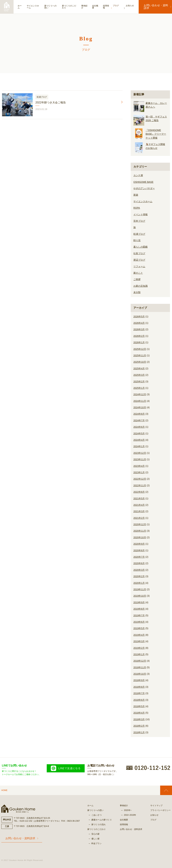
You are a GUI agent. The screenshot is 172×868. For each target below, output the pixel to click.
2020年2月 (139, 576)
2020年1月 (139, 583)
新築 (136, 195)
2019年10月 (140, 596)
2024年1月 (139, 446)
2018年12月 (140, 661)
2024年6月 (139, 427)
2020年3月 (139, 570)
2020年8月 (139, 550)
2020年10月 (140, 537)
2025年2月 (139, 382)
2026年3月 (139, 329)
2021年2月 (139, 518)
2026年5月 (139, 317)
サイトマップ (156, 806)
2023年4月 (139, 466)
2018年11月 (140, 667)
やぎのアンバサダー (144, 188)
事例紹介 (87, 7)
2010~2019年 (130, 815)
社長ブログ (139, 253)
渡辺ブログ (139, 260)
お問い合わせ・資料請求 (155, 7)
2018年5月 (139, 706)
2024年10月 (140, 407)
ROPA (137, 208)
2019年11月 (140, 589)
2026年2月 (139, 336)
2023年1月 (139, 472)
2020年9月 (139, 544)
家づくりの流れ (99, 824)
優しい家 (95, 839)
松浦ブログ (139, 234)
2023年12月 (140, 453)
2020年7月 (139, 557)
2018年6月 (139, 700)
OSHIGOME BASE (143, 182)
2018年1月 (139, 732)
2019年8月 (139, 609)
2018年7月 (139, 693)
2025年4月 (139, 368)
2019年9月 (139, 602)
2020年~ (128, 810)
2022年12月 (140, 479)
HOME (4, 790)
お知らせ (154, 815)
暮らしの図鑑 (141, 247)
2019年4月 (139, 635)
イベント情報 (141, 214)
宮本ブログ (139, 221)
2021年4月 (139, 505)
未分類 (137, 292)
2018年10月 (140, 674)
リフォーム (139, 266)
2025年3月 (139, 375)
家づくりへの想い (53, 7)
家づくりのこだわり (71, 7)
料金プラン (96, 843)
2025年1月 (139, 388)
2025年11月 (140, 355)
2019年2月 (139, 648)
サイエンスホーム (34, 7)
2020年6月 (139, 563)
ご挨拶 (137, 279)
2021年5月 (139, 498)
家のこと (138, 273)
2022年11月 (140, 485)
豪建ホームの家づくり (102, 820)
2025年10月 (140, 362)
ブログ (153, 820)
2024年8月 (139, 414)
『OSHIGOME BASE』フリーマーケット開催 (156, 134)
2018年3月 (139, 719)
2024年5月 (139, 433)
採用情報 (110, 7)
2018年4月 (139, 713)
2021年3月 (139, 511)
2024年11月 (140, 401)
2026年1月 (139, 342)
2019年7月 (139, 615)
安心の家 (95, 834)
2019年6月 (139, 622)
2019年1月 (139, 654)
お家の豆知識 (141, 286)
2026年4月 (139, 323)
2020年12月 (140, 524)
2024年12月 (140, 394)
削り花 (137, 240)
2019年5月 (139, 628)
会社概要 (99, 7)
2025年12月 (140, 349)
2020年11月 (140, 531)
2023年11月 (140, 459)
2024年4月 (139, 440)
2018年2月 (139, 726)
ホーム (20, 7)
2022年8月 (139, 492)
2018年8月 (139, 687)
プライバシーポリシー (160, 810)
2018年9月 (139, 680)
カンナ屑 (138, 175)
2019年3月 (139, 641)
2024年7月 (139, 420)
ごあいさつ (96, 815)
